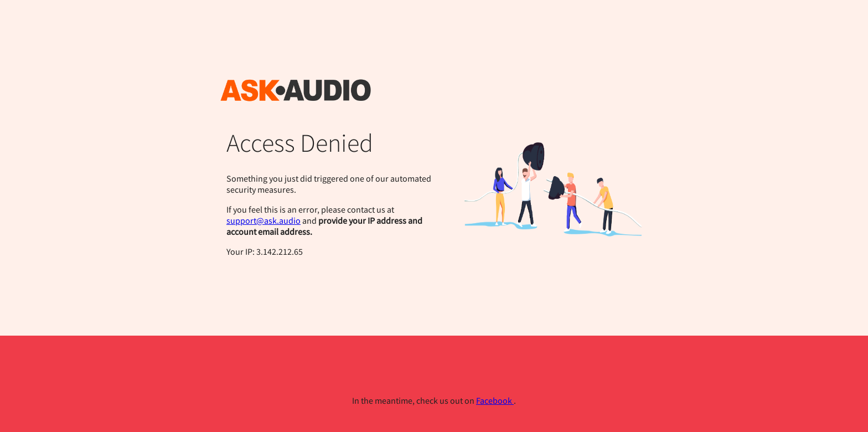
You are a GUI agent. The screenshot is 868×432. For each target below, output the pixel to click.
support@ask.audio (263, 220)
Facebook (495, 400)
